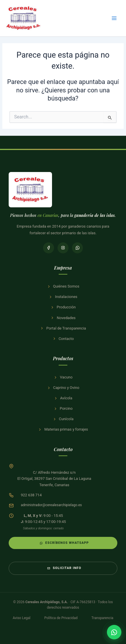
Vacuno (63, 377)
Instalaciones (63, 297)
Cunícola (63, 419)
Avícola (63, 398)
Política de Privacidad (61, 618)
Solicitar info (64, 568)
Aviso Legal (22, 618)
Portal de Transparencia (63, 328)
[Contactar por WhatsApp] (114, 632)
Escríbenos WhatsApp (64, 543)
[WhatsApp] (77, 248)
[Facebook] (49, 248)
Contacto (63, 339)
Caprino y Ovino (63, 388)
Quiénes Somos (63, 286)
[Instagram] (63, 248)
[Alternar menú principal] (114, 18)
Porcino (63, 408)
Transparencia (102, 618)
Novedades (63, 318)
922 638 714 (31, 495)
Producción (63, 307)
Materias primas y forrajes (63, 429)
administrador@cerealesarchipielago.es (51, 505)
